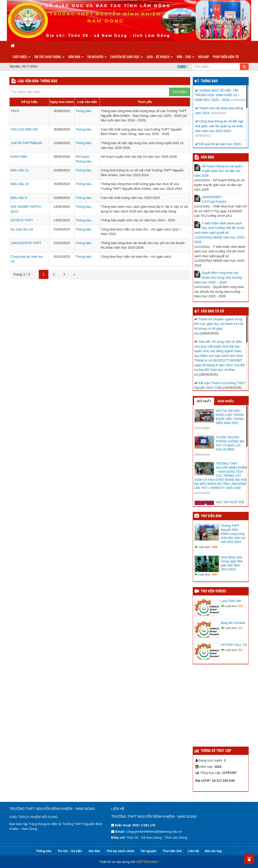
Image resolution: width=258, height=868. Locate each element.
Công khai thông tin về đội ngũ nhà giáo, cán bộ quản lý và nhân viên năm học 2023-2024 (219, 126)
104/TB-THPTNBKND (26, 143)
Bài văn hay (214, 851)
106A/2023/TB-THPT (26, 243)
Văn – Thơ (185, 57)
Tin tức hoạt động (49, 57)
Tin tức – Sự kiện (70, 851)
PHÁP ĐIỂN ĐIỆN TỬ (226, 57)
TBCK (15, 111)
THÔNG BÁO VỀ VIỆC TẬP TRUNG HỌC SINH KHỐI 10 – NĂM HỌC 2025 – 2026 (217, 95)
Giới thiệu (22, 57)
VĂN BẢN (207, 157)
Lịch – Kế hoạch (160, 57)
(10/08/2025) (238, 100)
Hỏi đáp (204, 57)
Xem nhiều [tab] (226, 401)
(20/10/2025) (202, 455)
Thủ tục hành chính (120, 851)
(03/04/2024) (218, 113)
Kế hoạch (82, 157)
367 (241, 650)
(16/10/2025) (202, 493)
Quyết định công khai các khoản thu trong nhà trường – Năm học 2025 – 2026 (219, 277)
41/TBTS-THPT (22, 220)
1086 (215, 547)
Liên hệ (193, 851)
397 (241, 606)
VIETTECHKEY (147, 862)
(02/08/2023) (203, 136)
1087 (215, 574)
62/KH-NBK (19, 157)
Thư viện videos (214, 591)
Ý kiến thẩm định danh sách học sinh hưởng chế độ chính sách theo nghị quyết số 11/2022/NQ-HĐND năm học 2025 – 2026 (221, 233)
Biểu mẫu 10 (20, 184)
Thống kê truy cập (216, 751)
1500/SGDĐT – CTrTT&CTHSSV (214, 199)
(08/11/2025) (202, 428)
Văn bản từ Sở (212, 311)
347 (241, 628)
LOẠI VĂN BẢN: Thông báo (37, 81)
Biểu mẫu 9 (19, 198)
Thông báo (83, 111)
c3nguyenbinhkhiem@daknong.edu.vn (154, 832)
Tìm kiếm (180, 92)
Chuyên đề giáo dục (127, 57)
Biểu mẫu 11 (20, 170)
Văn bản (76, 57)
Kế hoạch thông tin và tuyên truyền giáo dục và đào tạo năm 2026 (218, 171)
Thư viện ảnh (211, 516)
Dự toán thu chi (22, 229)
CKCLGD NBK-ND (24, 129)
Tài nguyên (97, 57)
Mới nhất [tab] (204, 401)
